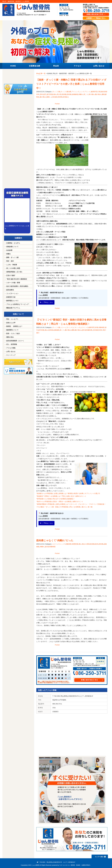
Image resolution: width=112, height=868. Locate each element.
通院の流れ (10, 337)
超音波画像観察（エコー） (15, 341)
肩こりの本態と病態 (13, 268)
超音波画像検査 (87, 330)
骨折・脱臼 (10, 261)
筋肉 (97, 544)
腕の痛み (98, 94)
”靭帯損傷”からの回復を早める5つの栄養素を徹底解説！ (56, 499)
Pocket (57, 104)
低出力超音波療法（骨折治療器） (18, 286)
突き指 (59, 94)
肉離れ (81, 94)
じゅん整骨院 (36, 865)
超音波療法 (10, 290)
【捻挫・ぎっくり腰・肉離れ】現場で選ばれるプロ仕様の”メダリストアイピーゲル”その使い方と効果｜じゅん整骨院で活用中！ (71, 84)
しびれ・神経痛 (12, 265)
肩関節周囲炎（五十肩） (15, 272)
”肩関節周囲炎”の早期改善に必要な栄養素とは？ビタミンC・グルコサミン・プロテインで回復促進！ (71, 504)
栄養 (96, 327)
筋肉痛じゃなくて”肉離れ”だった (55, 540)
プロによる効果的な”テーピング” (18, 304)
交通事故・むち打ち (13, 243)
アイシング (75, 92)
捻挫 (102, 92)
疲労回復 (50, 94)
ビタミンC (69, 327)
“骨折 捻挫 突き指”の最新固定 (17, 279)
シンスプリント (85, 92)
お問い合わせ (11, 352)
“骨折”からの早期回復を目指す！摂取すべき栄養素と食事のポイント (60, 502)
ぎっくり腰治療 (66, 92)
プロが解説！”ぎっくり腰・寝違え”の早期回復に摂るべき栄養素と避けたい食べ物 (64, 507)
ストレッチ (61, 544)
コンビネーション (12, 293)
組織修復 (75, 94)
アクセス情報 (11, 348)
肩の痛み (92, 94)
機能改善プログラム (13, 308)
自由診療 (9, 250)
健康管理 (94, 92)
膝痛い (49, 97)
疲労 (45, 94)
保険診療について (12, 247)
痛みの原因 (86, 544)
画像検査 (101, 327)
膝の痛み (43, 97)
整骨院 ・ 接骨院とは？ (14, 326)
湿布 (41, 94)
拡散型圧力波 (11, 297)
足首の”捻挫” (11, 275)
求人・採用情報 (12, 344)
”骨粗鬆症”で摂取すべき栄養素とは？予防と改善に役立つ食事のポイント (61, 496)
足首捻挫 (54, 97)
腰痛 (103, 94)
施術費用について (12, 330)
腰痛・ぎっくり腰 (12, 257)
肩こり (86, 94)
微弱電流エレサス (12, 301)
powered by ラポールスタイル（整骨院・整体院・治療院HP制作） (72, 865)
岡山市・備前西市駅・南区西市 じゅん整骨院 (16, 1)
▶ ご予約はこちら (46, 302)
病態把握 (75, 544)
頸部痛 (60, 97)
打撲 (99, 92)
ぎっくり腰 (56, 92)
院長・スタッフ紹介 (13, 334)
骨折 (101, 330)
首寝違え (66, 97)
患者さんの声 (11, 323)
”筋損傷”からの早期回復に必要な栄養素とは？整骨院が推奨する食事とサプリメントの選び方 (68, 493)
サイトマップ (11, 355)
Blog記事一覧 (41, 73)
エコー (63, 327)
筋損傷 (64, 94)
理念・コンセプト (12, 319)
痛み (55, 94)
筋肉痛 (69, 94)
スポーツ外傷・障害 (13, 283)
